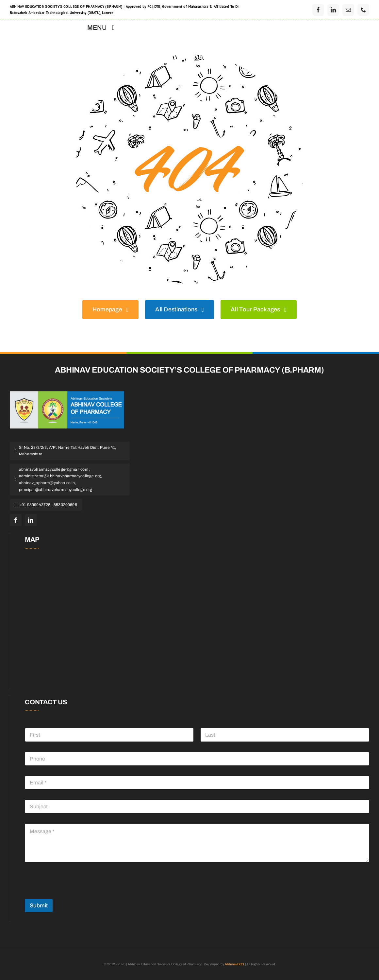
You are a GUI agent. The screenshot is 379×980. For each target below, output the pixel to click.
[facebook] (318, 10)
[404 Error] (189, 58)
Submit (39, 906)
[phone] (363, 10)
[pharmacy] (67, 394)
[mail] (348, 10)
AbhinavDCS (235, 964)
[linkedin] (333, 10)
